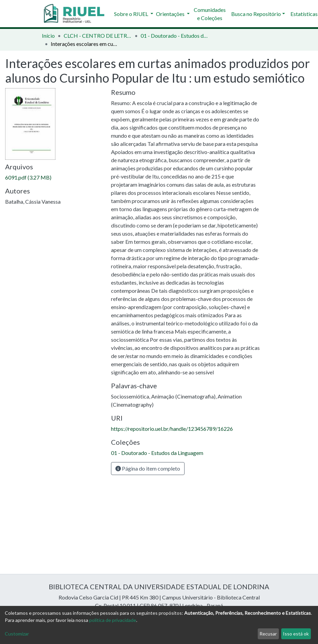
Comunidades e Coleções (210, 14)
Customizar (17, 634)
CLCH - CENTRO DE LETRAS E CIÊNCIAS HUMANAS (98, 36)
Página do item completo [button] (148, 468)
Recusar (268, 634)
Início (48, 36)
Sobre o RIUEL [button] (132, 14)
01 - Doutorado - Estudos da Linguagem (175, 36)
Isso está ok (296, 634)
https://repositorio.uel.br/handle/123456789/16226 (172, 429)
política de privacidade (113, 620)
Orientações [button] (171, 14)
